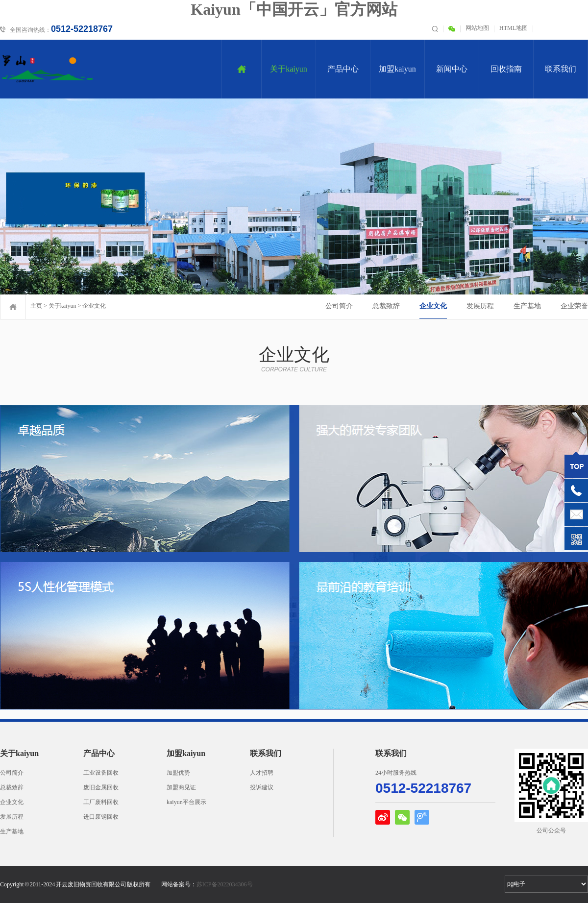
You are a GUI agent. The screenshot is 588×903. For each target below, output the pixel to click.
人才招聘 (262, 773)
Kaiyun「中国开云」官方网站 (294, 9)
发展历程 (480, 306)
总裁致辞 (386, 306)
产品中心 (343, 69)
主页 (36, 306)
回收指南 (506, 69)
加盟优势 (178, 773)
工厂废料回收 (101, 802)
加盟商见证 (181, 787)
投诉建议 (262, 787)
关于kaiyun (289, 69)
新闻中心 (452, 69)
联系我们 (561, 69)
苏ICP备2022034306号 (225, 884)
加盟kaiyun (397, 69)
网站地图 (477, 28)
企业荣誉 (574, 306)
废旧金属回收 (101, 787)
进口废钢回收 (101, 817)
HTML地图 (514, 28)
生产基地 (527, 306)
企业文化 (94, 306)
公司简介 (339, 306)
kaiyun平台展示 (186, 802)
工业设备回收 (101, 773)
